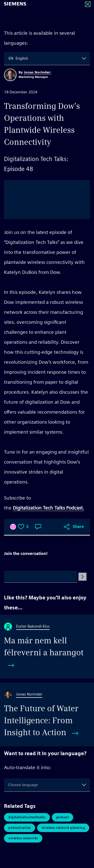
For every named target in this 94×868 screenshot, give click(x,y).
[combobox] (9, 58)
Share (78, 527)
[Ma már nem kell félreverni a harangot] (47, 647)
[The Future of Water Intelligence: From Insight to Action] (47, 714)
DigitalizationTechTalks (27, 817)
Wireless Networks (23, 838)
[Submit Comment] (82, 577)
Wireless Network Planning (63, 828)
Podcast (63, 817)
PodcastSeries (20, 828)
